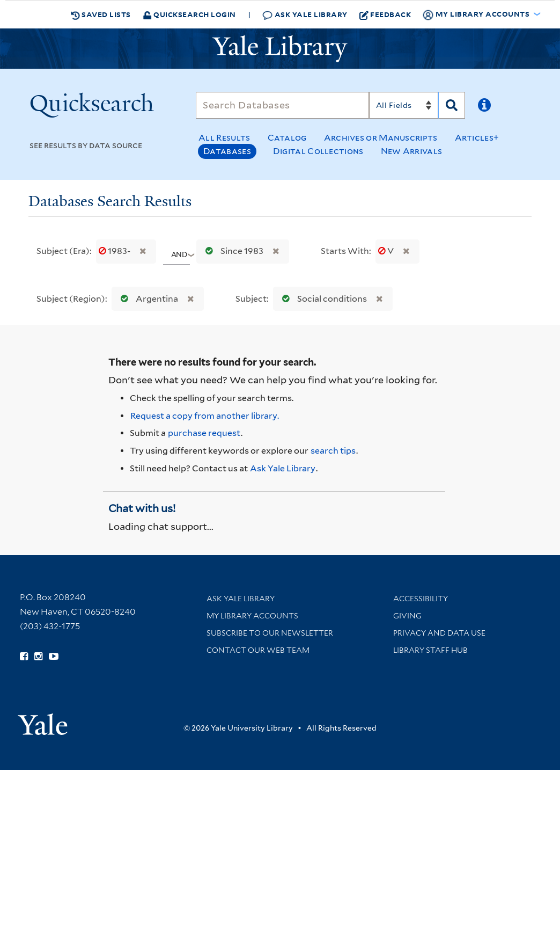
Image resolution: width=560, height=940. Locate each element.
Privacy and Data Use (439, 633)
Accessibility (421, 599)
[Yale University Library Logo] (280, 49)
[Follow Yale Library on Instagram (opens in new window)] (38, 657)
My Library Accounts (252, 616)
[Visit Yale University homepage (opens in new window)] (43, 721)
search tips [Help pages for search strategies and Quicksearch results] (333, 451)
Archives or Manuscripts (381, 138)
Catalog (287, 138)
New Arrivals (412, 151)
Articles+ (477, 138)
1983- (115, 251)
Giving (407, 616)
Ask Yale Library (305, 15)
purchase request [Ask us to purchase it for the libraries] (204, 433)
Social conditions (322, 299)
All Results (224, 138)
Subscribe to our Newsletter (270, 633)
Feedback (385, 14)
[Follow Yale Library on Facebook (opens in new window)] (24, 657)
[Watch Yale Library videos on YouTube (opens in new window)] (54, 657)
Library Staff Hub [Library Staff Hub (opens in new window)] (430, 650)
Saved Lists (101, 14)
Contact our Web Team (258, 650)
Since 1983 (232, 251)
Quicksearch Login (189, 14)
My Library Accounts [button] (477, 14)
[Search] (282, 105)
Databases (227, 151)
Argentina (147, 299)
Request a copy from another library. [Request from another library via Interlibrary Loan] (205, 416)
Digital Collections (318, 151)
